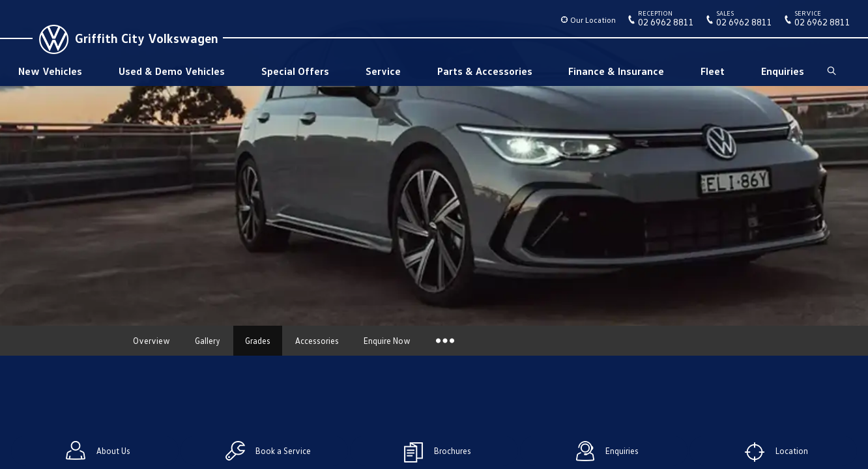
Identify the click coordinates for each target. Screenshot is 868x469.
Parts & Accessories (485, 71)
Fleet (713, 71)
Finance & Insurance (616, 71)
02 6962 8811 (666, 21)
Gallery (208, 341)
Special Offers (295, 71)
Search (831, 71)
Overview (152, 341)
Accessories (317, 341)
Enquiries (783, 71)
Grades (258, 341)
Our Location (593, 20)
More (444, 341)
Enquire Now (387, 341)
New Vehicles (50, 71)
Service (383, 71)
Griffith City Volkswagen (147, 38)
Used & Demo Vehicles (172, 71)
